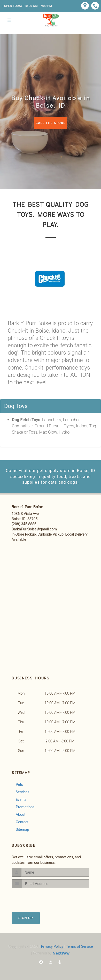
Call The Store (50, 123)
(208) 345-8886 (24, 524)
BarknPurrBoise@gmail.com (34, 529)
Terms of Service (79, 946)
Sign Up (26, 918)
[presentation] (39, 898)
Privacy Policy (52, 946)
